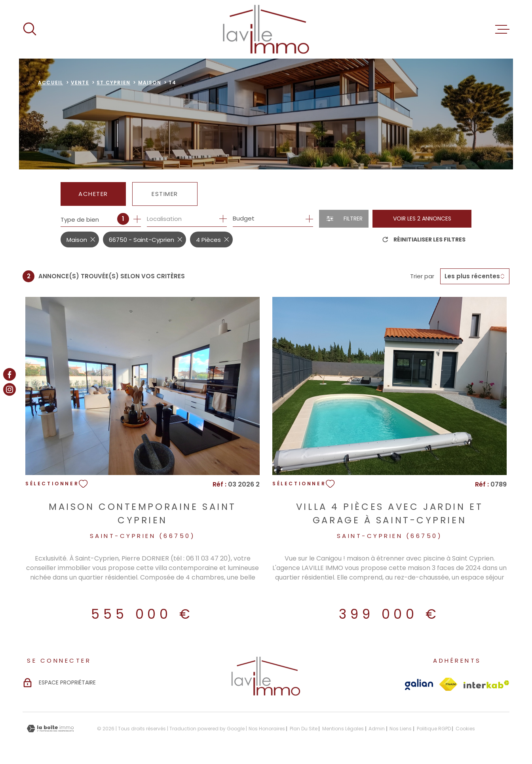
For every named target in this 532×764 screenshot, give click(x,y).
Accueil (50, 83)
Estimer (165, 194)
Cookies (465, 729)
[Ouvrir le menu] (502, 29)
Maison (150, 83)
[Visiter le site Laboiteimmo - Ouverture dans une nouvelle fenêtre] (50, 729)
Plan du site (304, 729)
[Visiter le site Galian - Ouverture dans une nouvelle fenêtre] (419, 684)
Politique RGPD (434, 729)
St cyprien (113, 83)
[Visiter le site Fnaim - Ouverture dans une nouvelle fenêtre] (448, 684)
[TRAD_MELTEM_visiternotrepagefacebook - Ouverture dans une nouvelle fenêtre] (9, 374)
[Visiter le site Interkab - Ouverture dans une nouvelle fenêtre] (486, 684)
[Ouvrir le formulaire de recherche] (344, 219)
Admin (377, 729)
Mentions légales (343, 729)
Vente (80, 83)
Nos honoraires (267, 729)
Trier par (422, 276)
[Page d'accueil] (266, 29)
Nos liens (401, 729)
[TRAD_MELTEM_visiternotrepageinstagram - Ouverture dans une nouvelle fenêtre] (9, 390)
